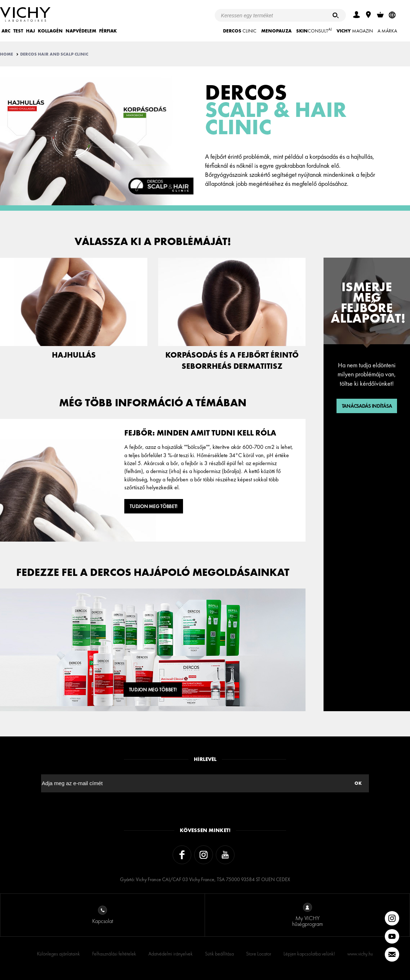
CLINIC (240, 31)
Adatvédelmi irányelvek (171, 954)
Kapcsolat (103, 915)
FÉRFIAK (108, 31)
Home (6, 54)
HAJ (30, 31)
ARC (6, 31)
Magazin (355, 31)
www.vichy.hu (360, 954)
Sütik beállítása (219, 954)
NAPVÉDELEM (81, 31)
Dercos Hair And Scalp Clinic (54, 54)
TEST (18, 31)
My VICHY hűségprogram (307, 915)
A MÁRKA (387, 31)
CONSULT (314, 30)
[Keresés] (336, 15)
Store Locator (259, 954)
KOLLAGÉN (50, 31)
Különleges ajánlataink (59, 954)
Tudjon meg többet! (154, 506)
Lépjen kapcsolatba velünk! (309, 954)
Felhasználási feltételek (114, 954)
